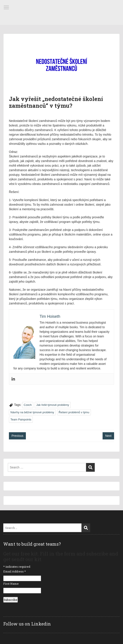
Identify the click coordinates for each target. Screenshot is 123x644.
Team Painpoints (21, 419)
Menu (8, 7)
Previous (17, 436)
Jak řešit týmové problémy (53, 405)
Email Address (15, 571)
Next (108, 436)
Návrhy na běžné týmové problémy (32, 412)
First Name (11, 584)
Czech (28, 405)
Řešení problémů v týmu (74, 412)
